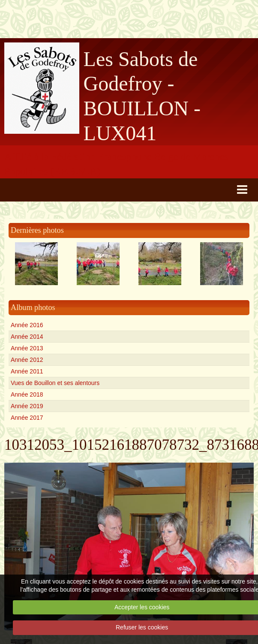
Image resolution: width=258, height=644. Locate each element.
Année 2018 (27, 394)
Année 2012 (27, 360)
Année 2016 (27, 325)
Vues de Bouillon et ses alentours (55, 383)
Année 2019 (27, 406)
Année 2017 (27, 418)
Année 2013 (27, 348)
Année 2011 (27, 371)
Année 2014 (27, 337)
